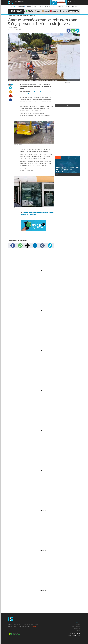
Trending (68, 7)
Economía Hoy (21, 7)
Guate (35, 7)
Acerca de (78, 625)
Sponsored (34, 626)
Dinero (41, 7)
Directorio (78, 630)
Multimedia (28, 626)
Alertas (32, 16)
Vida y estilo (60, 7)
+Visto (68, 106)
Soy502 (13, 7)
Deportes (47, 7)
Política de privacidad (76, 627)
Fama (53, 7)
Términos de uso (77, 628)
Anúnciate (78, 623)
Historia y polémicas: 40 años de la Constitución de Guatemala (67, 169)
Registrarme (21, 2)
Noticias (29, 7)
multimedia (75, 7)
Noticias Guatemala (15, 16)
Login (15, 2)
